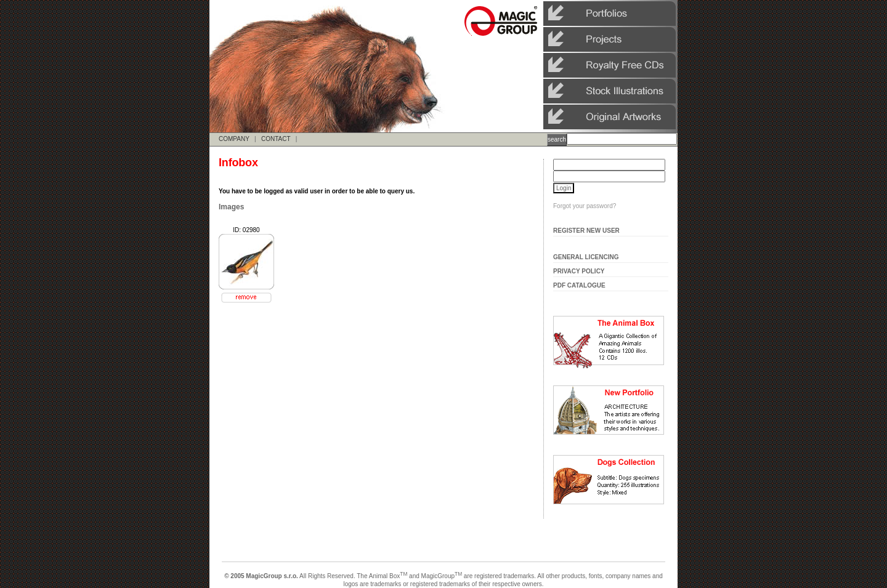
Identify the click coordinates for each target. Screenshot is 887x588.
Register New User (586, 231)
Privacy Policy (579, 271)
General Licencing (586, 257)
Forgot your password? (585, 206)
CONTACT (276, 139)
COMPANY (234, 139)
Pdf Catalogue (579, 285)
